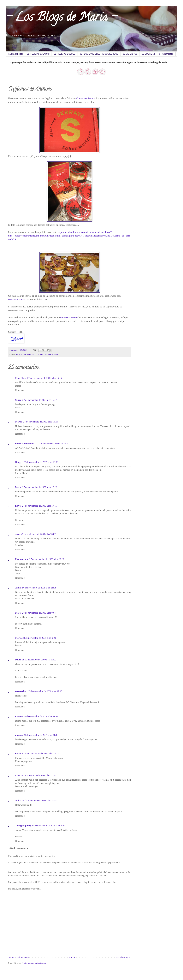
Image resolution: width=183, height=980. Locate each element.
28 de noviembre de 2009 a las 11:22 (39, 660)
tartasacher (21, 691)
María (18, 487)
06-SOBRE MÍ (148, 54)
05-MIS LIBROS (130, 54)
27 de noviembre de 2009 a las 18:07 (38, 534)
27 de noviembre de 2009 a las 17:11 (39, 506)
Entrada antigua (123, 957)
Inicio (72, 957)
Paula (18, 660)
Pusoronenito (22, 559)
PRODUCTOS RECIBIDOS (39, 354)
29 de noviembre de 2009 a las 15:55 (39, 801)
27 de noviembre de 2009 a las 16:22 (40, 487)
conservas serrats (17, 299)
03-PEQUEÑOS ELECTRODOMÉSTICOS (99, 54)
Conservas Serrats (85, 98)
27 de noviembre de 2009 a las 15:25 (41, 422)
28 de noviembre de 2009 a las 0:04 (39, 613)
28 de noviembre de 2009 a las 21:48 (41, 735)
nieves (18, 506)
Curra (18, 400)
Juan (18, 534)
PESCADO (21, 354)
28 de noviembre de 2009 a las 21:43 (41, 716)
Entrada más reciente (19, 957)
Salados (55, 354)
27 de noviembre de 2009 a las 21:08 (39, 588)
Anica (18, 801)
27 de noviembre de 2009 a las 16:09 (41, 462)
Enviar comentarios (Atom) (34, 963)
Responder (20, 390)
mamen (19, 716)
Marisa (19, 422)
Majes (18, 613)
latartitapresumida (25, 444)
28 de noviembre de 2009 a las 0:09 (39, 638)
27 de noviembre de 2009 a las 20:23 (47, 559)
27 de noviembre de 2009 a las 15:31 (52, 444)
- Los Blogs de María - (61, 18)
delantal (19, 754)
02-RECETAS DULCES (65, 54)
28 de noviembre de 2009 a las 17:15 (45, 691)
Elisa (18, 775)
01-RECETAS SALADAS (38, 54)
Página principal (15, 54)
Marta (18, 638)
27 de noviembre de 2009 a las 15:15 (45, 378)
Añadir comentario (19, 848)
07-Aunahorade (166, 54)
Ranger (19, 462)
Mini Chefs (21, 378)
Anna (18, 588)
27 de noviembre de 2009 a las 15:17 (40, 400)
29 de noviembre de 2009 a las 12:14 (38, 775)
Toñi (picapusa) (23, 826)
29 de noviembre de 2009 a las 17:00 (49, 826)
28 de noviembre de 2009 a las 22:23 (41, 754)
